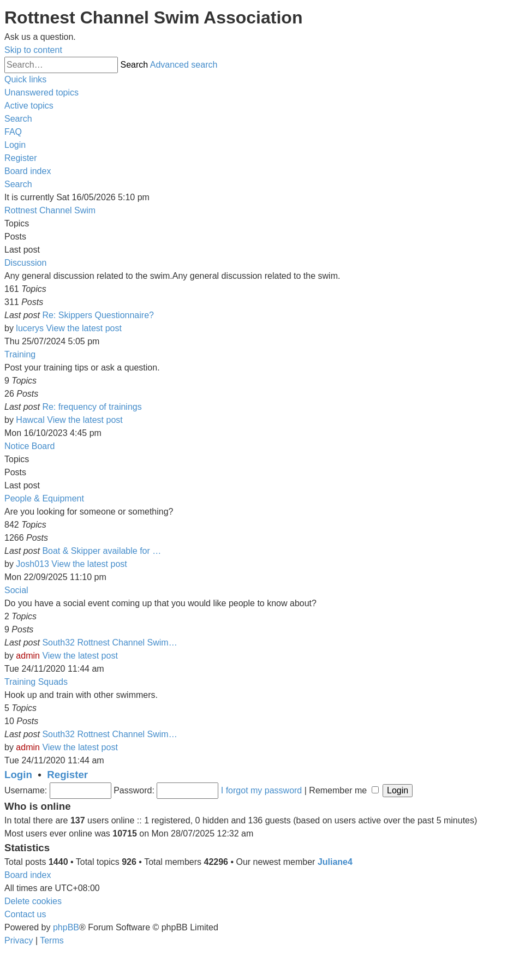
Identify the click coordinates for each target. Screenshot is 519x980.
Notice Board (30, 446)
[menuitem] (41, 92)
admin (28, 656)
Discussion (25, 263)
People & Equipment (44, 498)
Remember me (344, 790)
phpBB (66, 927)
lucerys (30, 328)
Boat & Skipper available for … (102, 551)
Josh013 (32, 564)
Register (67, 775)
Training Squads (36, 682)
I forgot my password (262, 790)
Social (16, 590)
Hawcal (30, 420)
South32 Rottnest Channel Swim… (109, 643)
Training (20, 354)
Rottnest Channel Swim (50, 210)
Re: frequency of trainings (92, 407)
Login (18, 775)
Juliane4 (335, 862)
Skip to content (33, 50)
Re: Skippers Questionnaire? (98, 315)
